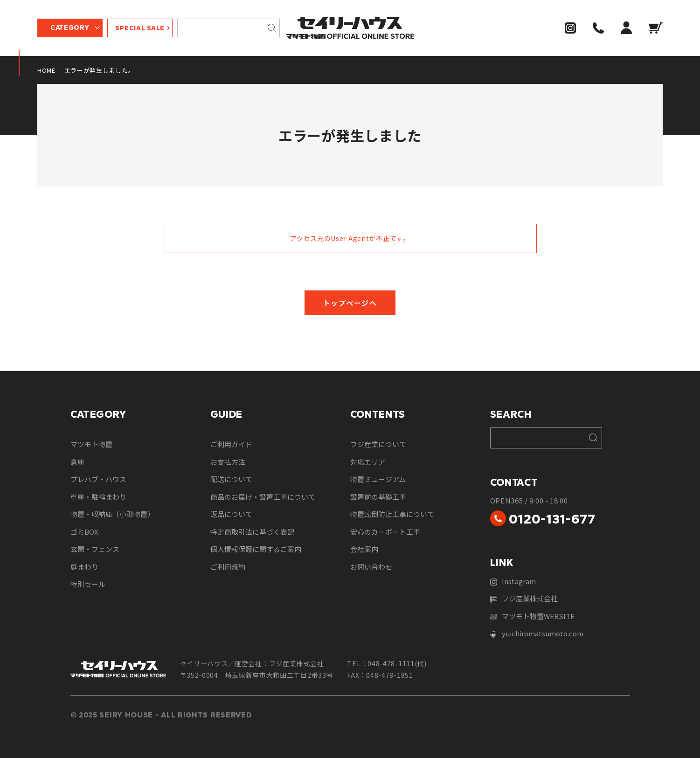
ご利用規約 (228, 567)
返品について (231, 514)
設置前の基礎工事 (378, 497)
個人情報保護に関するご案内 (256, 549)
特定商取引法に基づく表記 (252, 532)
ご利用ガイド (231, 444)
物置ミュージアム (378, 479)
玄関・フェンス (95, 549)
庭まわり (84, 567)
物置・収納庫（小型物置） (112, 514)
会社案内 (364, 549)
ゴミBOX (84, 532)
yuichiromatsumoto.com (537, 634)
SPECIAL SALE (140, 28)
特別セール (88, 584)
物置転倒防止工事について (392, 514)
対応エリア (368, 462)
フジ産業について (378, 444)
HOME (46, 70)
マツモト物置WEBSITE (532, 616)
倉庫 (77, 462)
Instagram (513, 581)
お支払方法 (228, 462)
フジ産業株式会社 (524, 598)
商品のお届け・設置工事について (263, 497)
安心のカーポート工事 (385, 532)
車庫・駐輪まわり (98, 497)
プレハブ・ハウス (98, 479)
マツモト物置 (91, 444)
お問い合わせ (371, 567)
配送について (231, 479)
